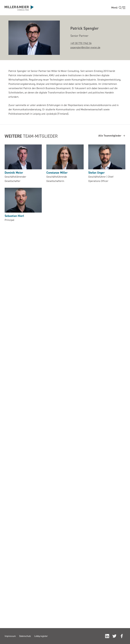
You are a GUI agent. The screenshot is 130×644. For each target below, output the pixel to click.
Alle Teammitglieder (112, 136)
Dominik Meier (14, 173)
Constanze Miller (57, 173)
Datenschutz (25, 636)
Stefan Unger (96, 173)
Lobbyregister (41, 636)
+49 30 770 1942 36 (81, 43)
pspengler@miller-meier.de (85, 47)
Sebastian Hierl (14, 216)
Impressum (10, 636)
